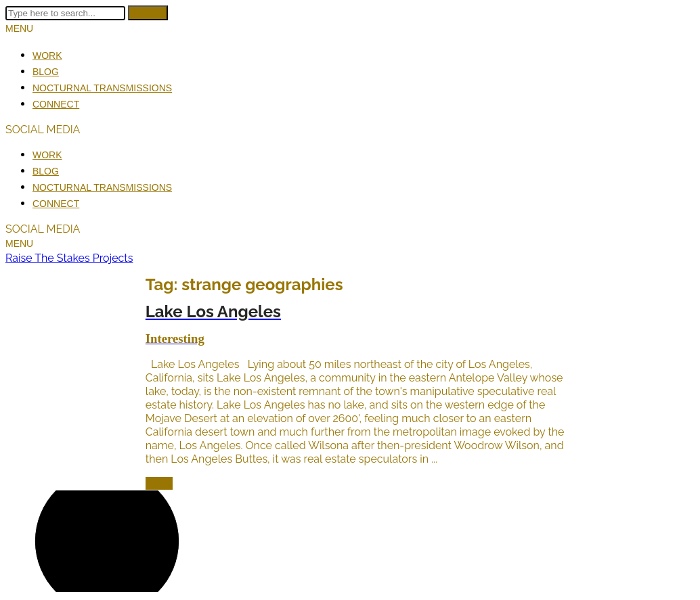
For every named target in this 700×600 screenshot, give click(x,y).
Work (47, 55)
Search (148, 13)
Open (159, 483)
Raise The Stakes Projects (69, 258)
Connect (56, 104)
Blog (46, 72)
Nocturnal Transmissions (102, 88)
